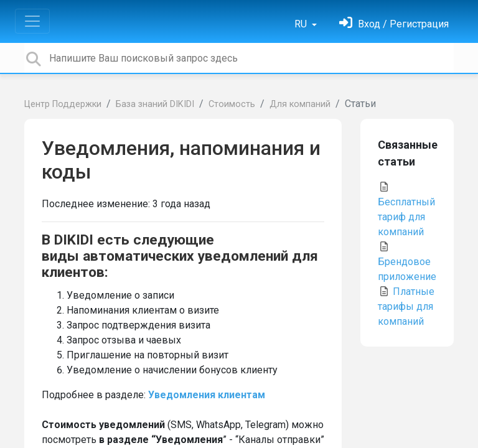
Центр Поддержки (63, 104)
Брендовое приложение (407, 262)
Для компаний (300, 104)
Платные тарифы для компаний (406, 306)
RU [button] (302, 24)
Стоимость (232, 104)
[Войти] (394, 24)
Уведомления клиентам (207, 395)
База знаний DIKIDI (155, 104)
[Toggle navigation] (32, 21)
